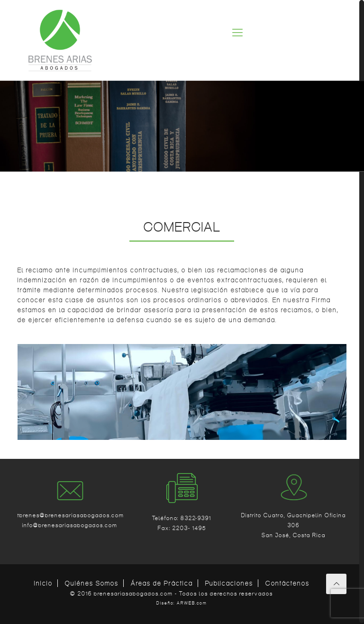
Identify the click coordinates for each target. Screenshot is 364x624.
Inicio (43, 583)
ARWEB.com (192, 603)
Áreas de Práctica (162, 583)
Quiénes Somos (92, 583)
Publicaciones (229, 583)
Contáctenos (287, 583)
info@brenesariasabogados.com (70, 525)
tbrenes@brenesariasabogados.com (70, 515)
